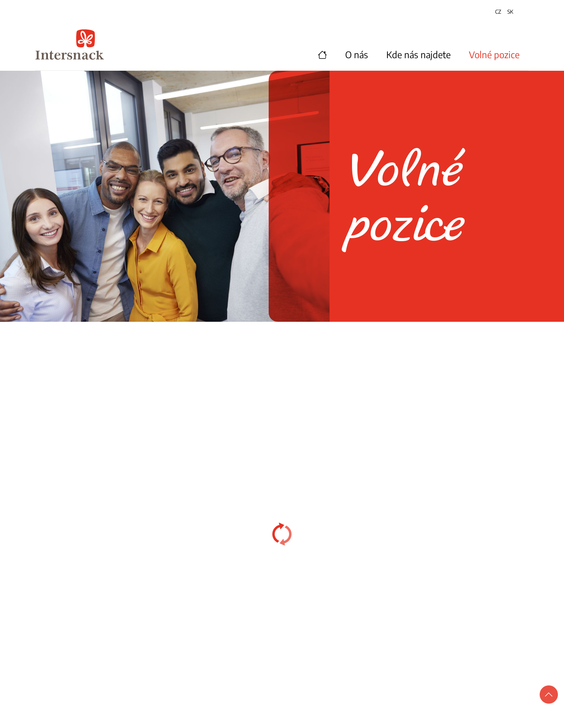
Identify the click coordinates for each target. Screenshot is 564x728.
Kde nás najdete (418, 54)
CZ (498, 11)
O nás (357, 54)
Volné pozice (494, 54)
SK (510, 11)
